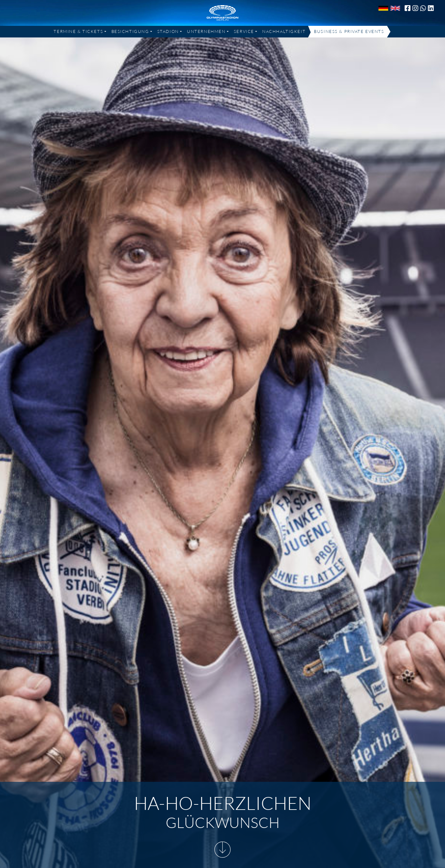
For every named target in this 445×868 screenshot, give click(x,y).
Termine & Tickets (78, 31)
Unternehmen (206, 31)
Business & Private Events (349, 31)
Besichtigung (130, 31)
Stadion (168, 31)
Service (244, 31)
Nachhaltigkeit (284, 31)
